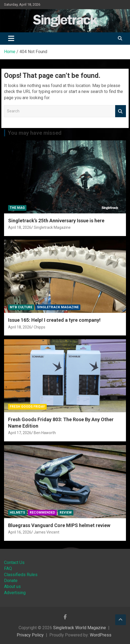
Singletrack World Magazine (80, 628)
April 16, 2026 (20, 532)
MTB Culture (21, 307)
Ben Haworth (45, 433)
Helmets (17, 513)
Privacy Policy (30, 635)
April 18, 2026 (20, 227)
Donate (11, 581)
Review (66, 513)
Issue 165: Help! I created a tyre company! (54, 320)
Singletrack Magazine (52, 227)
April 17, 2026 (20, 433)
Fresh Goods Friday (27, 407)
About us (12, 586)
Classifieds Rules (21, 575)
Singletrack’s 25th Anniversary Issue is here (56, 221)
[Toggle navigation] (11, 39)
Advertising (15, 593)
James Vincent (47, 532)
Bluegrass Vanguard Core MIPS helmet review (59, 525)
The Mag (17, 208)
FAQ (8, 568)
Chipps (40, 327)
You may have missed (35, 133)
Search (121, 111)
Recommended (42, 513)
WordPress (101, 635)
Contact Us (14, 562)
